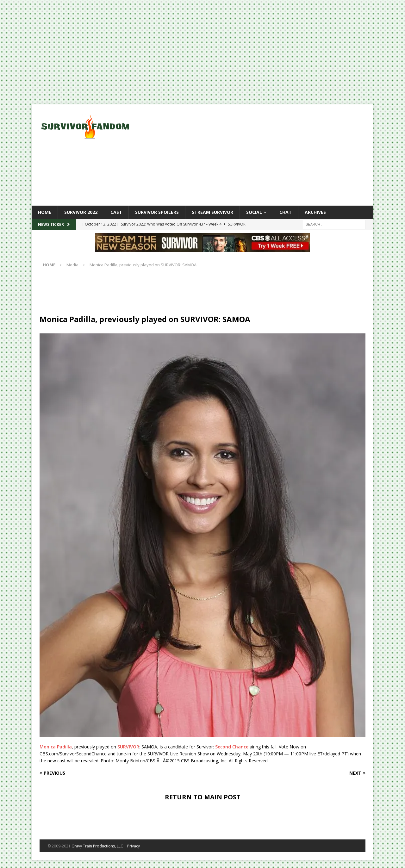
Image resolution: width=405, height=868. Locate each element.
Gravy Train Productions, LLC (97, 846)
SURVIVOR (128, 747)
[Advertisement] (258, 155)
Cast (116, 212)
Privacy (134, 846)
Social (254, 212)
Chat (286, 212)
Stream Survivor (212, 212)
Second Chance (232, 747)
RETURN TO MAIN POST (203, 797)
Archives (315, 212)
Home (45, 212)
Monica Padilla (56, 747)
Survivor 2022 (81, 212)
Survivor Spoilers (157, 212)
